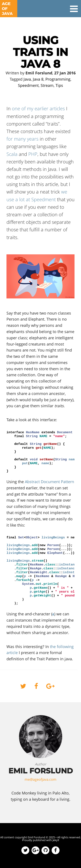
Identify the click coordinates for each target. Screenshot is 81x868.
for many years (22, 139)
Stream (47, 85)
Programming (58, 79)
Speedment (28, 85)
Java (27, 79)
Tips (59, 85)
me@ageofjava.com (40, 779)
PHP (33, 154)
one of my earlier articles (38, 108)
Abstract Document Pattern (49, 482)
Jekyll (56, 840)
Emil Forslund (36, 837)
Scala (12, 154)
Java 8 (38, 79)
